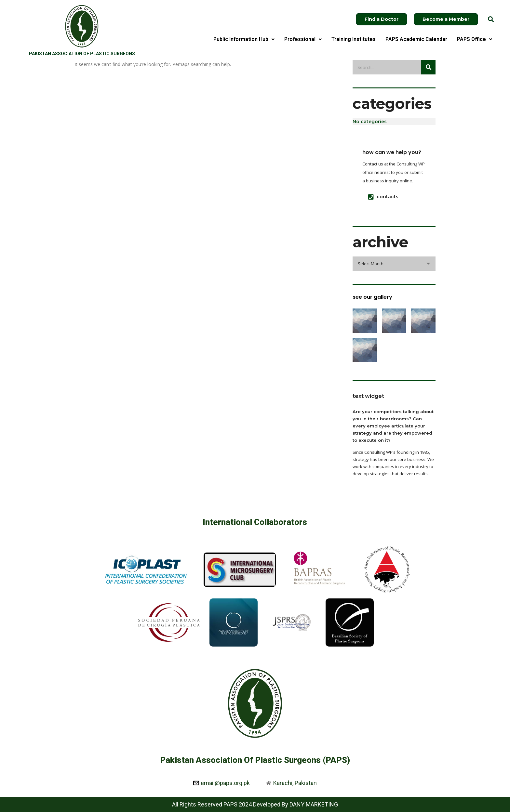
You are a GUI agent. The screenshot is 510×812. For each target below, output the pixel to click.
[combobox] (394, 264)
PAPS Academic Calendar (416, 39)
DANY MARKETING (314, 804)
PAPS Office (475, 39)
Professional (303, 39)
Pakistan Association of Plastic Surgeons (82, 54)
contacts (383, 197)
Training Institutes (354, 39)
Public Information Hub (244, 39)
